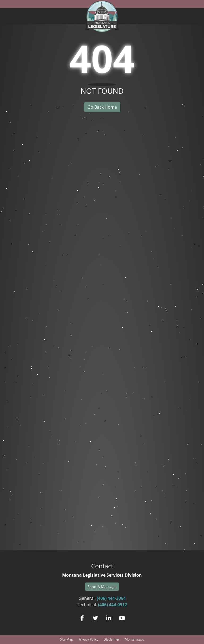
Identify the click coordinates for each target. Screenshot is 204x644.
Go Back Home (102, 107)
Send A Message (102, 587)
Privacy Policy (88, 639)
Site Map (67, 639)
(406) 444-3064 (111, 598)
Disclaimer (112, 639)
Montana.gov (135, 639)
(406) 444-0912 (112, 605)
